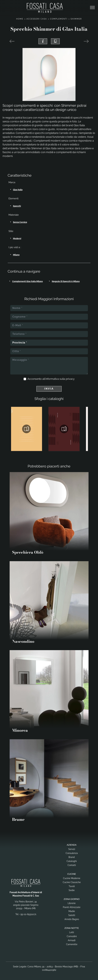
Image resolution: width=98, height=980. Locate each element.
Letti (72, 932)
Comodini (72, 936)
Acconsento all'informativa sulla (51, 379)
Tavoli (72, 886)
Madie (72, 911)
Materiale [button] (14, 215)
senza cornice (20, 222)
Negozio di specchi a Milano (66, 281)
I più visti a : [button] (15, 247)
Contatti (72, 865)
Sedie (72, 890)
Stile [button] (11, 231)
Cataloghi (72, 861)
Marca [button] (12, 182)
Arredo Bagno (72, 919)
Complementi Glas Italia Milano (28, 281)
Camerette (72, 944)
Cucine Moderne (72, 878)
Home (20, 19)
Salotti (72, 915)
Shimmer (76, 19)
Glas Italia (18, 190)
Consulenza (72, 853)
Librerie (72, 903)
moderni (17, 238)
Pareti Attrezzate (72, 907)
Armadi (72, 940)
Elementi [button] (13, 199)
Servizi (72, 849)
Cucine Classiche (72, 882)
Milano (16, 255)
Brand (72, 857)
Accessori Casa (37, 19)
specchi (17, 206)
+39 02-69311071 (28, 914)
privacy (70, 379)
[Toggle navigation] (92, 8)
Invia (49, 389)
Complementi (59, 19)
